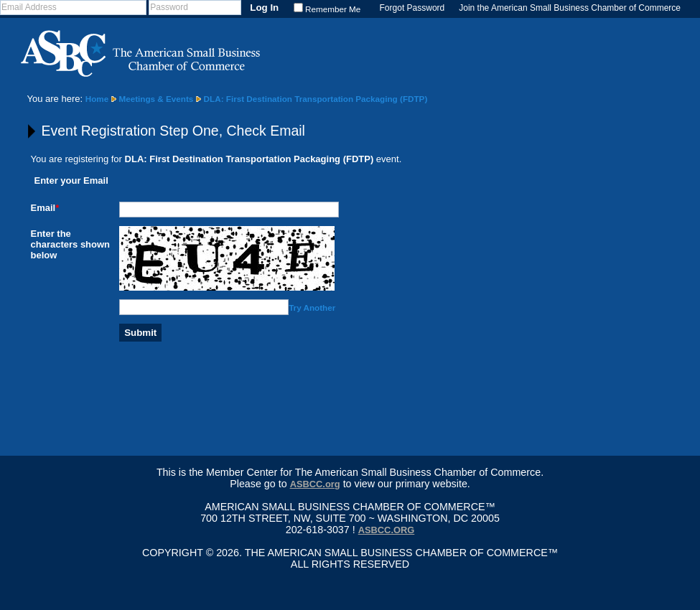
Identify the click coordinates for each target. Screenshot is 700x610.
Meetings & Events (156, 99)
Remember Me (333, 9)
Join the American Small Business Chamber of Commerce (570, 8)
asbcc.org (387, 530)
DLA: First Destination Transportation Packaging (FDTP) (316, 99)
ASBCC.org (315, 484)
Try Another (312, 308)
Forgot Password (412, 8)
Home (97, 99)
